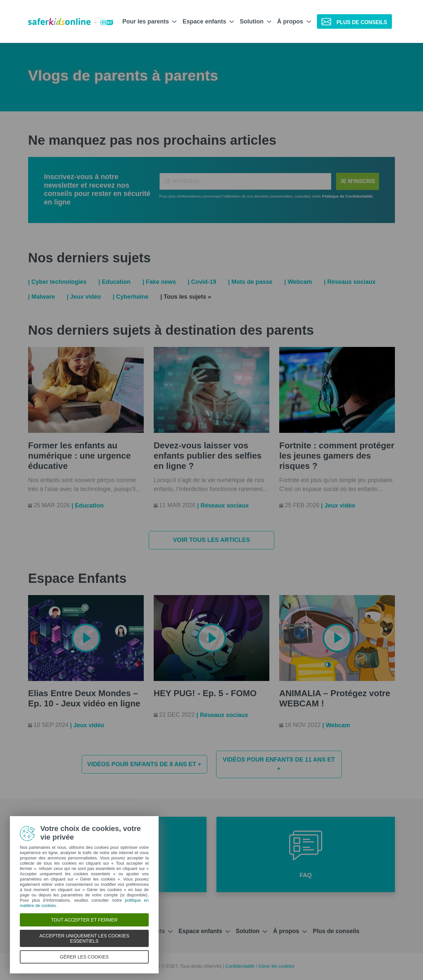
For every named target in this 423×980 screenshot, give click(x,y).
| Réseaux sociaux (350, 282)
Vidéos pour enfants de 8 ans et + (144, 764)
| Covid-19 (202, 282)
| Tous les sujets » (186, 297)
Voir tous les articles (211, 540)
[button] (306, 854)
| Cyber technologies (57, 282)
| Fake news (159, 282)
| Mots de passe (250, 282)
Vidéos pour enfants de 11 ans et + (279, 764)
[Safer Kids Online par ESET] (71, 22)
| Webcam (298, 282)
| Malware (41, 297)
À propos (294, 21)
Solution (256, 21)
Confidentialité (241, 966)
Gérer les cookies (276, 966)
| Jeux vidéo (84, 297)
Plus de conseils (336, 931)
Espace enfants (208, 21)
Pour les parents (149, 21)
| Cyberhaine (131, 297)
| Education (115, 282)
